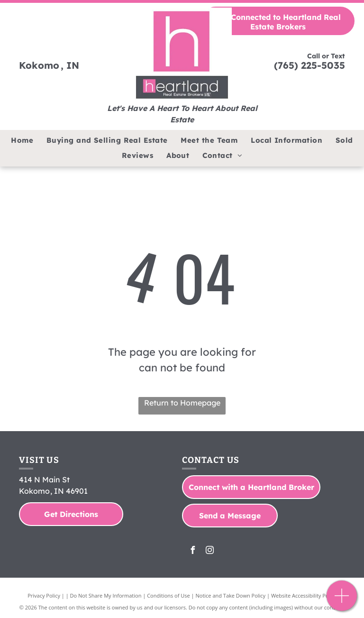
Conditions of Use (168, 595)
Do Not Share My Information (106, 595)
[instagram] (209, 551)
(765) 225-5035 (309, 65)
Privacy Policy (44, 595)
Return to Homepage (182, 403)
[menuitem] (22, 141)
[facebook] (192, 551)
